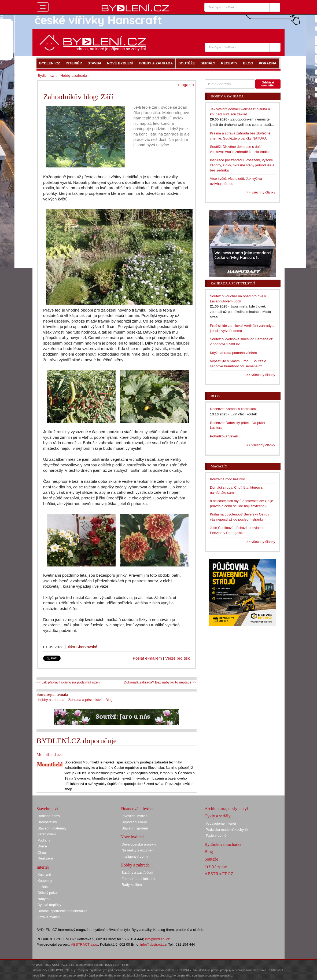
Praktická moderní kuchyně (227, 830)
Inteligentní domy (135, 856)
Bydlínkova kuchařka (223, 844)
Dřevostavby (47, 822)
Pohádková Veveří (224, 436)
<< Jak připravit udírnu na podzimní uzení (69, 682)
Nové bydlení (132, 837)
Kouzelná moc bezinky (227, 479)
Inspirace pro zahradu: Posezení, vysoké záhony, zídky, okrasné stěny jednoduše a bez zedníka (242, 165)
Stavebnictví (47, 809)
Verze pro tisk (178, 658)
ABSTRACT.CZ (219, 874)
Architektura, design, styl (226, 809)
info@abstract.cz (153, 944)
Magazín (219, 466)
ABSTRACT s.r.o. (85, 944)
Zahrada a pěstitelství (85, 700)
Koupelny (45, 881)
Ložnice (44, 887)
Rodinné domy (49, 816)
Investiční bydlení (135, 816)
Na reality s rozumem (138, 850)
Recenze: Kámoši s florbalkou (233, 409)
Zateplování (47, 834)
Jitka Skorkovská (82, 647)
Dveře (42, 846)
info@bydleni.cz (157, 939)
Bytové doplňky (49, 905)
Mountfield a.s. (49, 754)
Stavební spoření (135, 828)
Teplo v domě (216, 835)
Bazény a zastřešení (137, 873)
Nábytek (44, 899)
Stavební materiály (52, 828)
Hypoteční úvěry (134, 822)
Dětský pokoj (47, 893)
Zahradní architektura (138, 879)
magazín (186, 85)
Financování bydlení (138, 809)
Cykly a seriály (218, 816)
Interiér (43, 867)
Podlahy (44, 840)
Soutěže (211, 859)
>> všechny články (261, 192)
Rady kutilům (132, 885)
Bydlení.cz (46, 76)
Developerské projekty (139, 844)
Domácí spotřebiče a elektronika (62, 911)
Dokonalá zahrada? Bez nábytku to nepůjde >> (160, 682)
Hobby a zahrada (51, 700)
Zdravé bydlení (49, 917)
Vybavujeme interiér (221, 823)
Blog (109, 700)
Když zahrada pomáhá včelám (233, 353)
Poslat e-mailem (147, 658)
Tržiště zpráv (216, 867)
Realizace (45, 858)
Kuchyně (44, 875)
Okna (42, 852)
